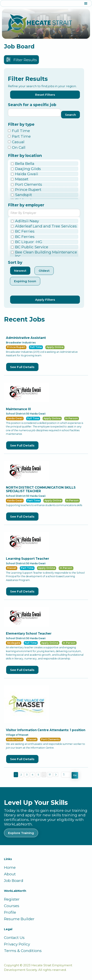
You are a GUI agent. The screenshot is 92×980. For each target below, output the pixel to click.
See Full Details (22, 367)
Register (12, 899)
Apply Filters (45, 300)
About (10, 874)
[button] (46, 4)
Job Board (14, 881)
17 (50, 775)
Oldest (44, 271)
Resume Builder (19, 919)
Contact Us (14, 938)
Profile (10, 912)
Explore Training (21, 833)
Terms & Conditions (23, 951)
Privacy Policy (17, 944)
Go (75, 775)
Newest (20, 271)
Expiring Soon (25, 281)
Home (10, 867)
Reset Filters (45, 95)
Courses (12, 906)
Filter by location (25, 156)
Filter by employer (26, 205)
